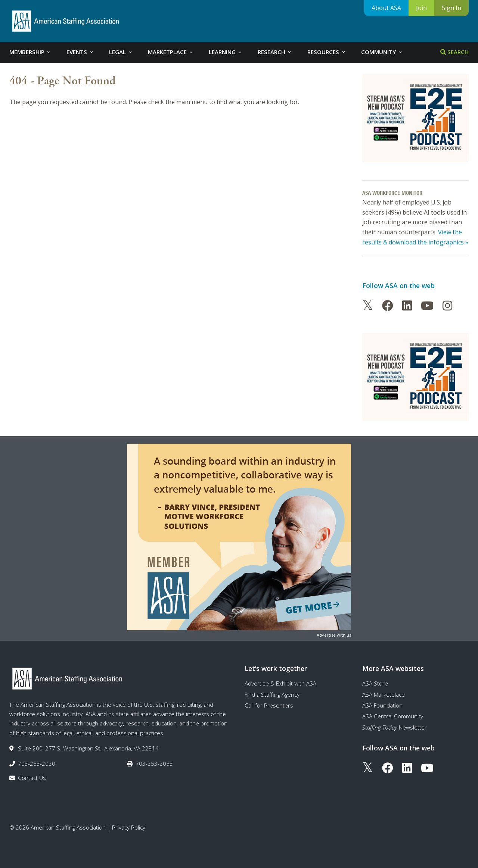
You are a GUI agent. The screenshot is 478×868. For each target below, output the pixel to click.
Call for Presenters (269, 705)
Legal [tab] (121, 52)
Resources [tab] (327, 52)
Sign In (451, 8)
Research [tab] (275, 52)
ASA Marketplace (384, 694)
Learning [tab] (226, 52)
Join (421, 8)
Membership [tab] (30, 52)
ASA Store (375, 683)
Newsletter (395, 727)
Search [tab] (454, 52)
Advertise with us (334, 635)
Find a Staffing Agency (272, 694)
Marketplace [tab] (171, 52)
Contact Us (32, 778)
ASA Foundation (382, 705)
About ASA (386, 8)
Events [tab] (80, 52)
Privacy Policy (129, 827)
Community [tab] (382, 52)
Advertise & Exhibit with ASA (280, 683)
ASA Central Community (393, 716)
